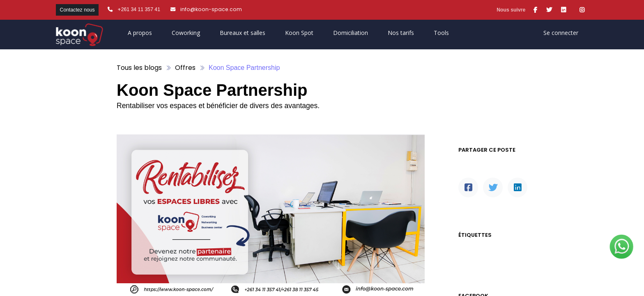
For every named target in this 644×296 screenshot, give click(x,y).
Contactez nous (77, 10)
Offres (185, 68)
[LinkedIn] (517, 187)
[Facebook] (468, 187)
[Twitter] (493, 187)
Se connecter (561, 33)
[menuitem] (299, 35)
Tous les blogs (139, 68)
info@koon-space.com (211, 9)
